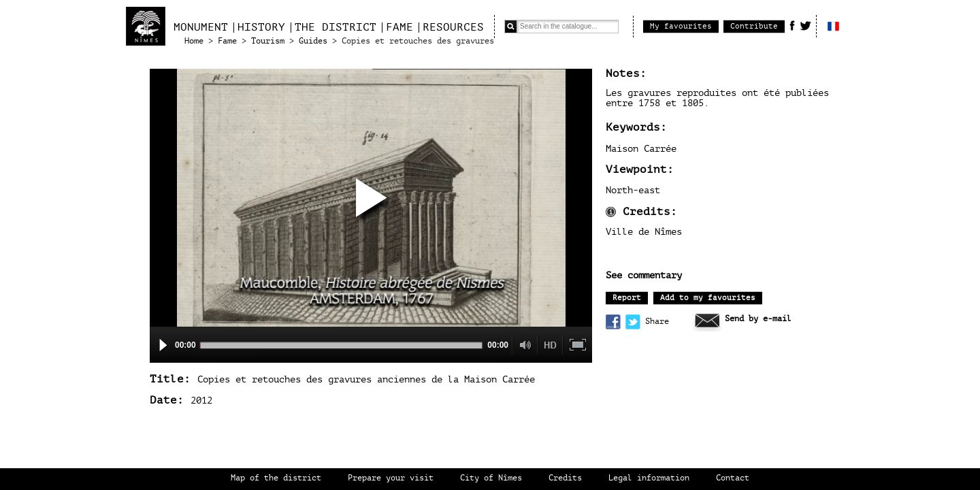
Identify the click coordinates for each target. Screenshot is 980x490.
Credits (565, 478)
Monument (201, 27)
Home (194, 41)
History (261, 27)
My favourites (681, 26)
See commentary (644, 276)
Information (611, 212)
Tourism (268, 41)
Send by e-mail (758, 319)
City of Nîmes (491, 478)
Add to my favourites (708, 298)
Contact (733, 478)
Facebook (792, 25)
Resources (453, 27)
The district (336, 27)
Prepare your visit (391, 478)
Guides (313, 41)
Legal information (649, 478)
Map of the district (276, 478)
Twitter (805, 25)
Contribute (754, 26)
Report (627, 298)
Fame (399, 27)
